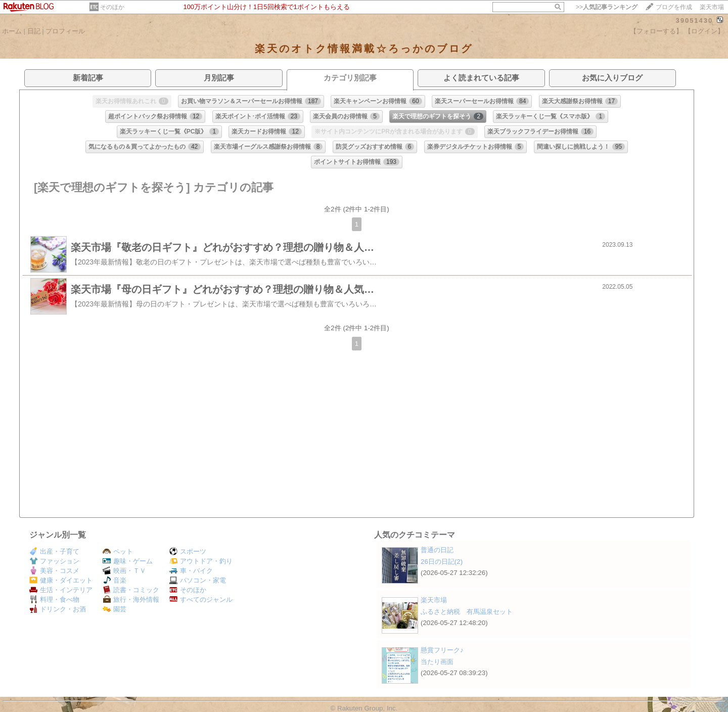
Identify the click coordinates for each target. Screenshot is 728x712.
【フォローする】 (656, 31)
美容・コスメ (54, 571)
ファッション (54, 561)
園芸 (115, 609)
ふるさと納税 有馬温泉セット (467, 612)
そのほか (112, 7)
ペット (118, 551)
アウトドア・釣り (201, 561)
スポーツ (188, 551)
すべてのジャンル (201, 599)
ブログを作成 (674, 7)
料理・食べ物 (54, 599)
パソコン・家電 (198, 580)
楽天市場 (712, 7)
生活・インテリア (61, 590)
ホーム (12, 31)
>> (607, 7)
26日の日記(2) (442, 562)
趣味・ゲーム (128, 561)
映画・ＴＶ (124, 571)
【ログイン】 (704, 31)
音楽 (115, 580)
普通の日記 (437, 550)
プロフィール (65, 31)
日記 (34, 31)
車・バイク (191, 571)
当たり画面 (437, 662)
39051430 (694, 20)
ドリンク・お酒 (58, 609)
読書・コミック (131, 590)
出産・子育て (54, 551)
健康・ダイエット (61, 580)
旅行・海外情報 (131, 599)
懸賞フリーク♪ (442, 650)
